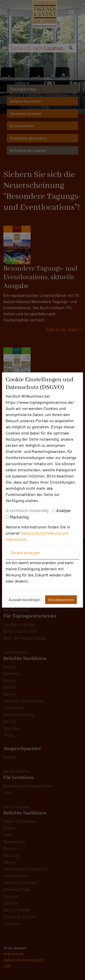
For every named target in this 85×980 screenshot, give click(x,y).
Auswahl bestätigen (24, 600)
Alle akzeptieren (61, 600)
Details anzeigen (25, 553)
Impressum (16, 539)
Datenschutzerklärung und (45, 533)
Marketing (19, 517)
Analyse (63, 510)
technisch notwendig (29, 510)
